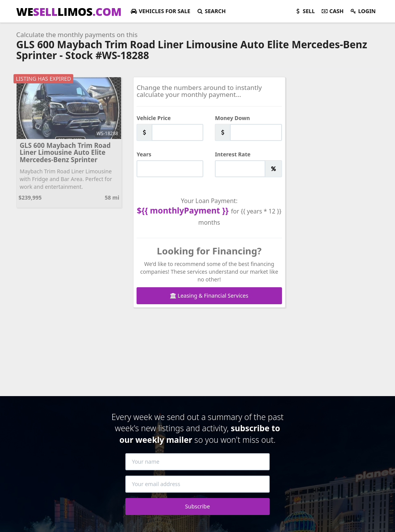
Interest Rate (233, 154)
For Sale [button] (160, 11)
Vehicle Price (154, 118)
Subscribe (197, 506)
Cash (332, 11)
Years (144, 154)
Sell (305, 11)
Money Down (232, 118)
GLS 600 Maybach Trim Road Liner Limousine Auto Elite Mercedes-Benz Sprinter (65, 152)
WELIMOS (69, 12)
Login (363, 11)
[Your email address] (197, 484)
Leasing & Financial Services (209, 296)
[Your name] (197, 462)
